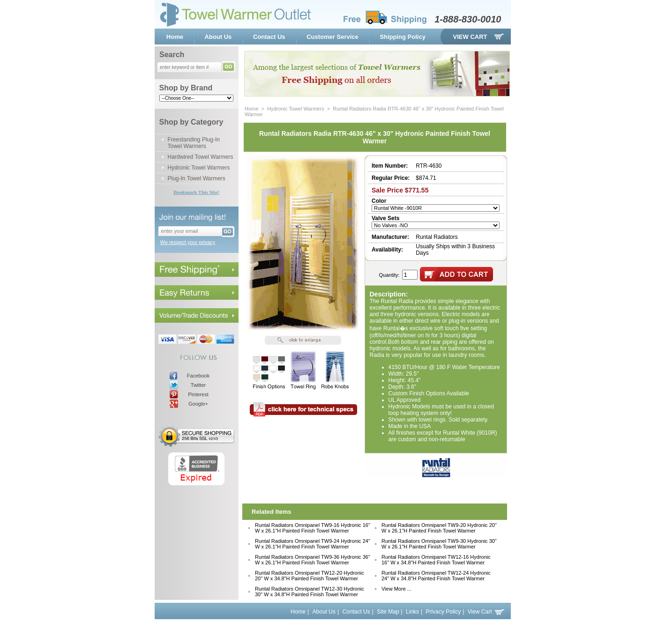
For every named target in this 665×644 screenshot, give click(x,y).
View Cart (470, 37)
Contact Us (269, 37)
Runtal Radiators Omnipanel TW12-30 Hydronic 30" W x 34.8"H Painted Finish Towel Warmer (310, 592)
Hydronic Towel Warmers (199, 168)
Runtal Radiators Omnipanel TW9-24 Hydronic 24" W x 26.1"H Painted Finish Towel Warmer (313, 544)
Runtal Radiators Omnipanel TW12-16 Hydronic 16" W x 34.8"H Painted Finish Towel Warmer (436, 560)
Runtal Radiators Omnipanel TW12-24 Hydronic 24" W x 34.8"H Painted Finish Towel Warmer (436, 576)
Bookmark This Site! (196, 192)
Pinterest (198, 394)
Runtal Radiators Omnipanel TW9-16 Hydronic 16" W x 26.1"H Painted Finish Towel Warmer (313, 528)
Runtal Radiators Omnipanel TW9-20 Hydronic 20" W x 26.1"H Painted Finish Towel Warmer (439, 528)
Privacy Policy (444, 612)
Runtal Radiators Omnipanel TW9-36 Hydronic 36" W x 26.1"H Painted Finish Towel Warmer (313, 560)
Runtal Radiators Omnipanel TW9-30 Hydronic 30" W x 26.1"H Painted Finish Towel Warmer (439, 544)
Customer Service (332, 37)
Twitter (198, 385)
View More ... (396, 589)
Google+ (198, 404)
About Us (218, 37)
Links (412, 612)
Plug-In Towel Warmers (197, 178)
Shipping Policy (403, 37)
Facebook (198, 376)
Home (175, 37)
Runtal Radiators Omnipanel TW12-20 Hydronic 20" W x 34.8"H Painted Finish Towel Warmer (310, 576)
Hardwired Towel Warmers (201, 157)
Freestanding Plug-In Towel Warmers (194, 143)
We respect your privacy (188, 242)
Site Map (388, 612)
